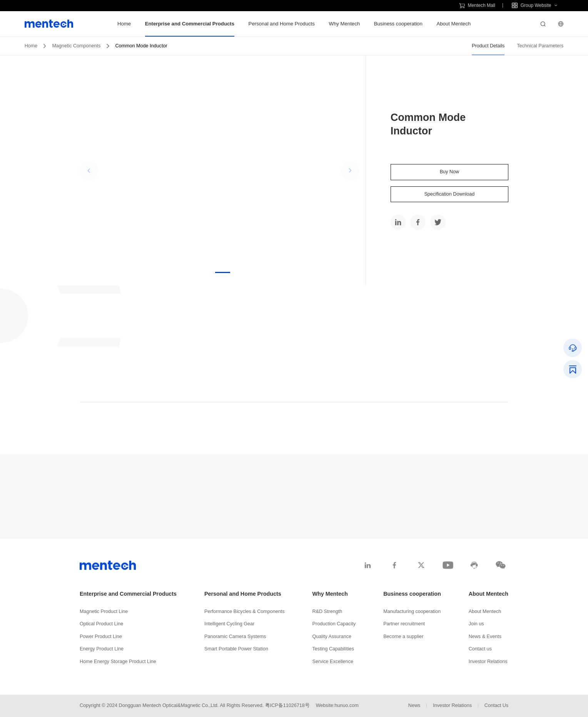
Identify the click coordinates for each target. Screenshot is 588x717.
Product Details (488, 46)
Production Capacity (334, 624)
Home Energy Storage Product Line (118, 662)
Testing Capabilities (333, 649)
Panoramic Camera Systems (235, 637)
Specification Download (449, 194)
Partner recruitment (404, 624)
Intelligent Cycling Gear (229, 624)
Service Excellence (333, 662)
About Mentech (454, 24)
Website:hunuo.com (337, 705)
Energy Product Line (102, 649)
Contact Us (496, 705)
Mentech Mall (477, 5)
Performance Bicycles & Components (245, 611)
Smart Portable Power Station (236, 649)
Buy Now (449, 172)
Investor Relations (488, 662)
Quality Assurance (332, 637)
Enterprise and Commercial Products (190, 24)
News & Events (485, 637)
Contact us (480, 649)
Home (124, 24)
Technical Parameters (540, 46)
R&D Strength (327, 611)
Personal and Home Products (282, 24)
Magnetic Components (76, 46)
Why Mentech (344, 24)
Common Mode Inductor (141, 46)
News (414, 705)
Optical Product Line (101, 624)
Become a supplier (403, 637)
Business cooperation (398, 24)
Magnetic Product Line (104, 611)
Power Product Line (101, 637)
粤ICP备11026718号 (287, 705)
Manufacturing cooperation (412, 611)
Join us (476, 624)
